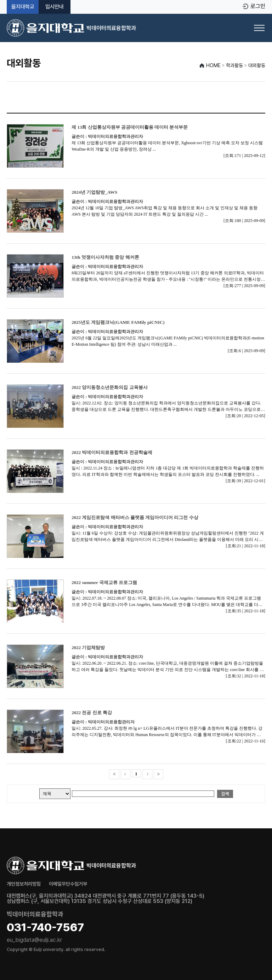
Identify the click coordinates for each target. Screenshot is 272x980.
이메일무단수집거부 (68, 884)
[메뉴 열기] (259, 28)
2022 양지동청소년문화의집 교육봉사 (110, 387)
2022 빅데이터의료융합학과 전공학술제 (112, 452)
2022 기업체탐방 (88, 647)
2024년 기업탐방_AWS (94, 192)
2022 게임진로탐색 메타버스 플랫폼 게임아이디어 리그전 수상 (135, 517)
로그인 (258, 6)
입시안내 (55, 7)
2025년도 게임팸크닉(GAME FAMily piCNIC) (118, 322)
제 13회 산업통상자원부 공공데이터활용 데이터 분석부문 (130, 127)
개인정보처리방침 (24, 884)
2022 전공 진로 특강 (92, 713)
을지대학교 (23, 7)
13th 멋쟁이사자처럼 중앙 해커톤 (105, 257)
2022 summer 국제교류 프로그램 (104, 582)
